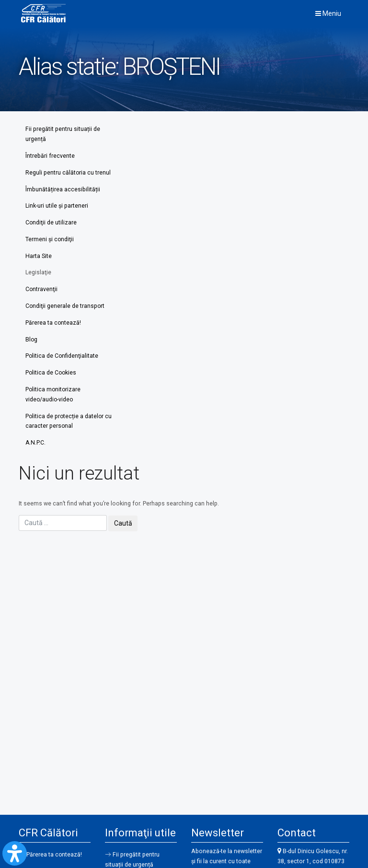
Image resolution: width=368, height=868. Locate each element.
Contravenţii (42, 291)
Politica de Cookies (52, 375)
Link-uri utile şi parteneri (57, 207)
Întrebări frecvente (50, 156)
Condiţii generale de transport (65, 308)
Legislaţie (38, 274)
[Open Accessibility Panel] (15, 853)
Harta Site (39, 258)
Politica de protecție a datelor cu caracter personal (65, 424)
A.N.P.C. (36, 446)
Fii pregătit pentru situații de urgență (63, 134)
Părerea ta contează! (53, 325)
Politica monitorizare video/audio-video (54, 397)
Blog (32, 342)
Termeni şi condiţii (50, 241)
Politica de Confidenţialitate (63, 359)
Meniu (328, 13)
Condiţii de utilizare (51, 223)
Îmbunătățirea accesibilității (63, 190)
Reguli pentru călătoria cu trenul (68, 173)
